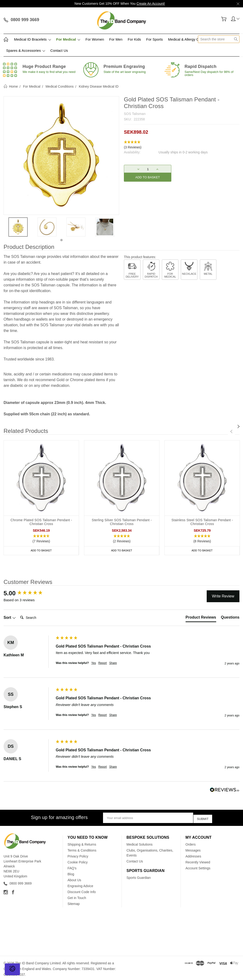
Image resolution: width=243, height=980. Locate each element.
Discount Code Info (82, 890)
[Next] (238, 426)
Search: (18, 613)
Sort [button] (10, 618)
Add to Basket (41, 551)
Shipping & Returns (82, 843)
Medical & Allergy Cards (187, 39)
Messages (193, 849)
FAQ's (72, 866)
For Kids (134, 39)
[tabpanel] (18, 227)
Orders (191, 843)
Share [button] (113, 663)
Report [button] (103, 663)
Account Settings (198, 866)
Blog (71, 872)
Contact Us (59, 50)
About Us (75, 878)
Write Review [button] (223, 596)
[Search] (37, 618)
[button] (182, 145)
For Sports (154, 39)
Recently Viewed (198, 861)
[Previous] (231, 431)
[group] (28, 593)
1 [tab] (61, 240)
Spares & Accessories (26, 50)
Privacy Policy (78, 855)
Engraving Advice (80, 884)
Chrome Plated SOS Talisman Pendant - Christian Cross (41, 522)
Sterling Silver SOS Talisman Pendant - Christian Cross (122, 522)
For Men (116, 39)
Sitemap (74, 902)
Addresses (193, 855)
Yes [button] (94, 663)
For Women (95, 39)
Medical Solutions (140, 843)
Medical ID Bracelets (33, 39)
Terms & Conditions (82, 849)
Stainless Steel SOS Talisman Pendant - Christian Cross (202, 522)
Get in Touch (77, 896)
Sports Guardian (139, 876)
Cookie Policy (78, 861)
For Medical (68, 39)
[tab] (201, 618)
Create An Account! (151, 4)
